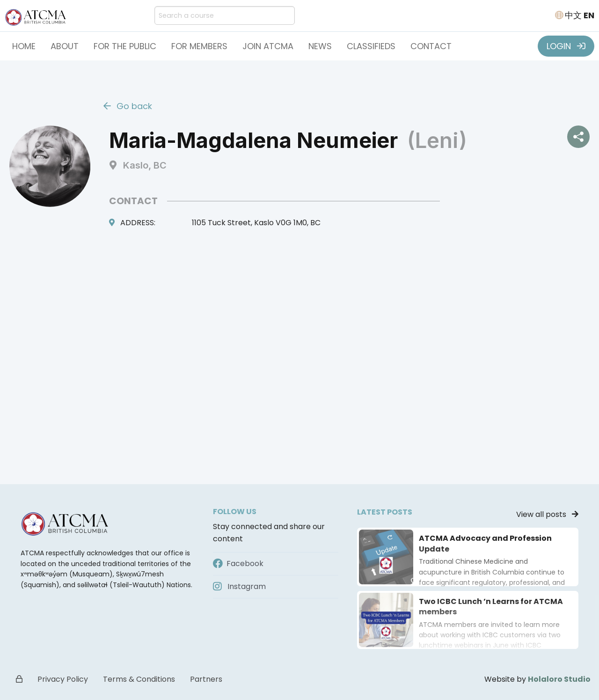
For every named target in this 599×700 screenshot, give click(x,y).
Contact (431, 46)
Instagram (239, 586)
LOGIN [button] (566, 46)
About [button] (65, 46)
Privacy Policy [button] (63, 679)
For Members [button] (199, 46)
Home (24, 46)
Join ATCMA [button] (268, 46)
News (320, 46)
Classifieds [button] (371, 46)
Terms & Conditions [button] (139, 679)
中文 (573, 15)
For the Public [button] (125, 46)
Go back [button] (128, 106)
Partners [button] (206, 679)
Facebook (238, 564)
